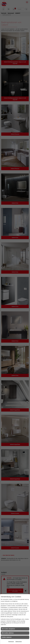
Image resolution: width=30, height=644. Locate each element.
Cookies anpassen (7, 637)
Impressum (11, 641)
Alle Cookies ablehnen (8, 633)
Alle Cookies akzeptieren (8, 629)
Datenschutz (19, 641)
